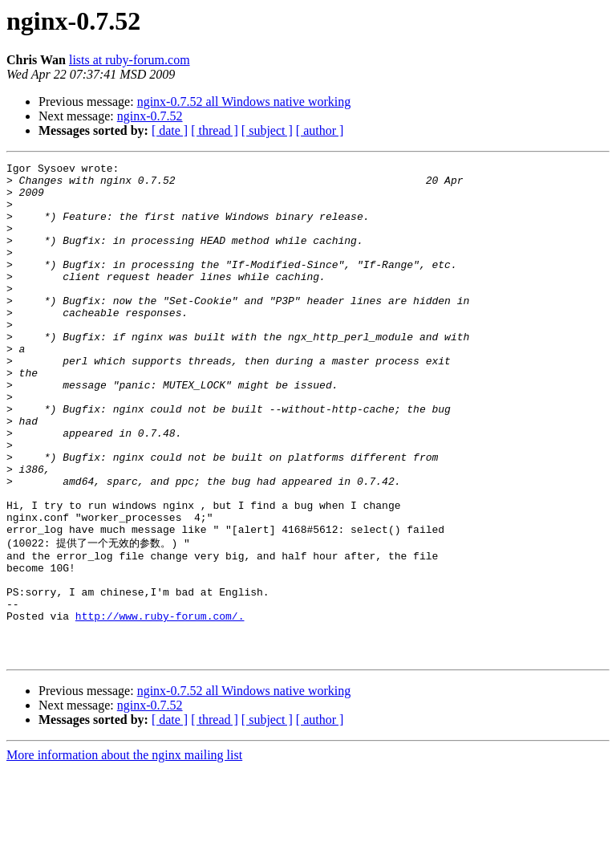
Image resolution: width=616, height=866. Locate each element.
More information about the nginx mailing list (124, 852)
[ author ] (320, 130)
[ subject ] (267, 130)
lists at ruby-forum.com (130, 60)
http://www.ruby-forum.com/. (160, 705)
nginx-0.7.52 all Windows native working (244, 102)
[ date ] (170, 130)
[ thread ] (215, 130)
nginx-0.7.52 (150, 116)
